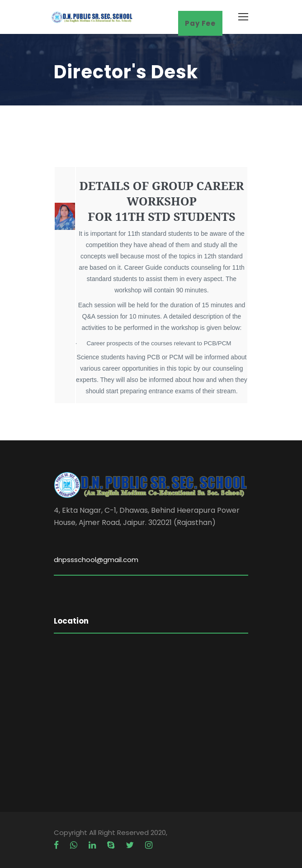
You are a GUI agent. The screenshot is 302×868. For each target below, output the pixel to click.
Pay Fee (200, 23)
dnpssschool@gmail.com (96, 560)
